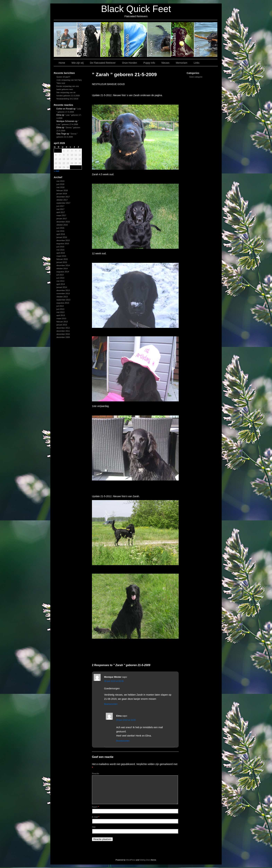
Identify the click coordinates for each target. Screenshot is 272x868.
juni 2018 (60, 184)
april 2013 (61, 315)
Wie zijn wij (65, 40)
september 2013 (63, 300)
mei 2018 (60, 187)
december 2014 (63, 265)
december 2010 (63, 334)
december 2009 (63, 337)
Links (206, 40)
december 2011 (63, 331)
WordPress (131, 860)
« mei (57, 171)
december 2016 (63, 222)
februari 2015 (62, 259)
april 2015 (61, 253)
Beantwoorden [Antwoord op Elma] (123, 741)
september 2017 (63, 203)
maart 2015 (61, 256)
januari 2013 (62, 325)
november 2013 (63, 293)
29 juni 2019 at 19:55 (126, 720)
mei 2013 (60, 312)
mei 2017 (60, 209)
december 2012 (63, 328)
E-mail (96, 817)
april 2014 (61, 284)
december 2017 (63, 197)
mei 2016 (60, 231)
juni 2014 (60, 278)
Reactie (95, 774)
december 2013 (63, 290)
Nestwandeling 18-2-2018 (67, 99)
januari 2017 (62, 219)
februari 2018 (62, 190)
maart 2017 (61, 215)
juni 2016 (60, 228)
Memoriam (183, 40)
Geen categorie (196, 77)
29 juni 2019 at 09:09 (114, 681)
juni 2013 (60, 309)
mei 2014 (60, 281)
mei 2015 (60, 250)
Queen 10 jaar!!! (63, 77)
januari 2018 (62, 194)
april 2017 (61, 212)
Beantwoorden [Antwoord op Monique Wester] (111, 704)
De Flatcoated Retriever (89, 40)
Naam (95, 807)
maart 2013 (61, 318)
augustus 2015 (63, 244)
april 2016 (61, 234)
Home (62, 63)
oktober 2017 (62, 200)
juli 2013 (60, 306)
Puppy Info (136, 40)
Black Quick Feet (136, 9)
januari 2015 (62, 262)
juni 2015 (60, 247)
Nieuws (159, 40)
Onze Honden (112, 40)
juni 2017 (60, 206)
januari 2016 (62, 237)
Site (94, 827)
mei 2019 (60, 181)
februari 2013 (62, 322)
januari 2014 (62, 287)
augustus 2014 (63, 272)
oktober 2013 (62, 297)
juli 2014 (60, 275)
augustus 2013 (63, 303)
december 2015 (63, 240)
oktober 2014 (62, 269)
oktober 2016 (62, 225)
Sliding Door (145, 860)
